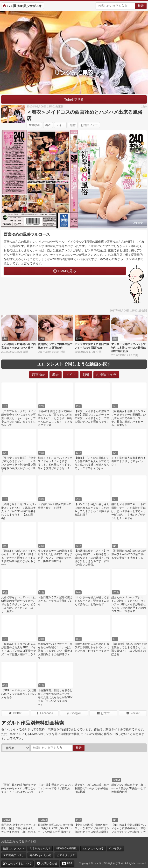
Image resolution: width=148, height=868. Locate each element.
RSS (70, 863)
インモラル (115, 848)
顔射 (73, 125)
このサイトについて (20, 863)
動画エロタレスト (14, 848)
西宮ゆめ (34, 125)
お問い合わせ (49, 863)
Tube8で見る (74, 99)
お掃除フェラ (89, 125)
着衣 (48, 125)
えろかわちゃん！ (40, 848)
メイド (60, 125)
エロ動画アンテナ (14, 855)
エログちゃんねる (93, 848)
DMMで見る (67, 271)
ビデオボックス (66, 855)
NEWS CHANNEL (67, 848)
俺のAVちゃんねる (40, 855)
